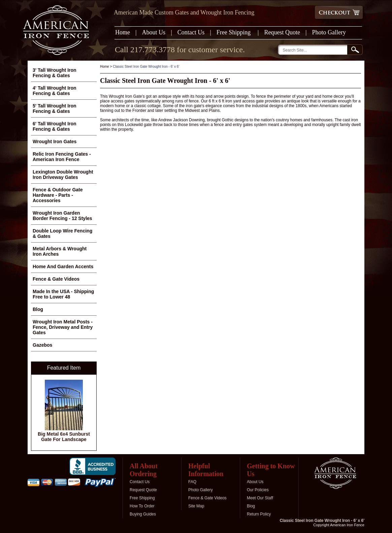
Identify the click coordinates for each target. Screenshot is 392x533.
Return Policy (259, 514)
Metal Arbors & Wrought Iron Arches (60, 251)
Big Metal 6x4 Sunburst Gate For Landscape (64, 437)
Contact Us (191, 32)
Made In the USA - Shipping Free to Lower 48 (63, 294)
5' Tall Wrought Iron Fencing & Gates (55, 108)
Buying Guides (143, 514)
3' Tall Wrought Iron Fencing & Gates (55, 73)
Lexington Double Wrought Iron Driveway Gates (63, 175)
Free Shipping (234, 32)
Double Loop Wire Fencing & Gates (62, 233)
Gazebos (42, 345)
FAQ (192, 482)
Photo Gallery (329, 32)
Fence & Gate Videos (56, 279)
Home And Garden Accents (63, 266)
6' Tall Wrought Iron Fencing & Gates (55, 126)
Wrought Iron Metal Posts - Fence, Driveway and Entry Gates (63, 327)
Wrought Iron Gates (55, 142)
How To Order (142, 506)
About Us (154, 32)
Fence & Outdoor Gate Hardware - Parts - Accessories (58, 195)
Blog (38, 309)
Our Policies (258, 490)
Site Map (196, 506)
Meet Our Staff (260, 498)
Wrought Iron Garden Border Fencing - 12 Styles (62, 216)
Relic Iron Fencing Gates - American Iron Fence (62, 157)
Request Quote (282, 32)
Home (123, 32)
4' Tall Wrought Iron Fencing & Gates (55, 91)
